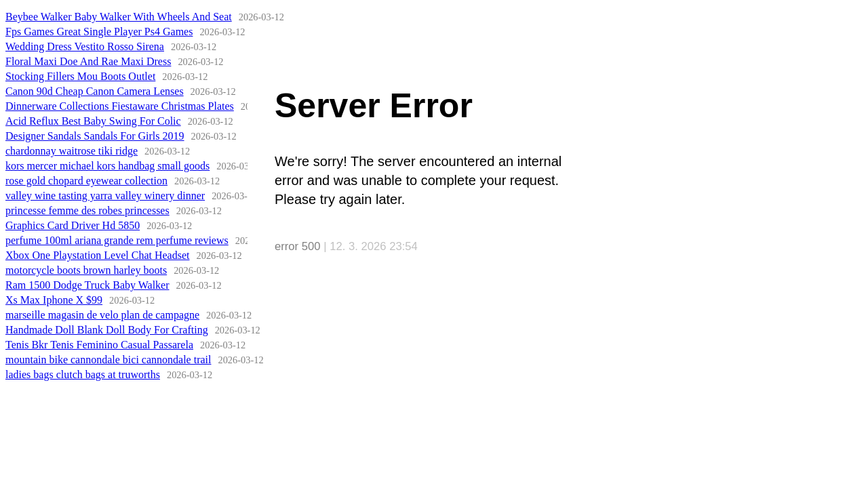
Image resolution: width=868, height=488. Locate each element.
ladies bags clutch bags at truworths (83, 374)
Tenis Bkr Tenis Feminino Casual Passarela (99, 345)
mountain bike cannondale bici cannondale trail (108, 360)
